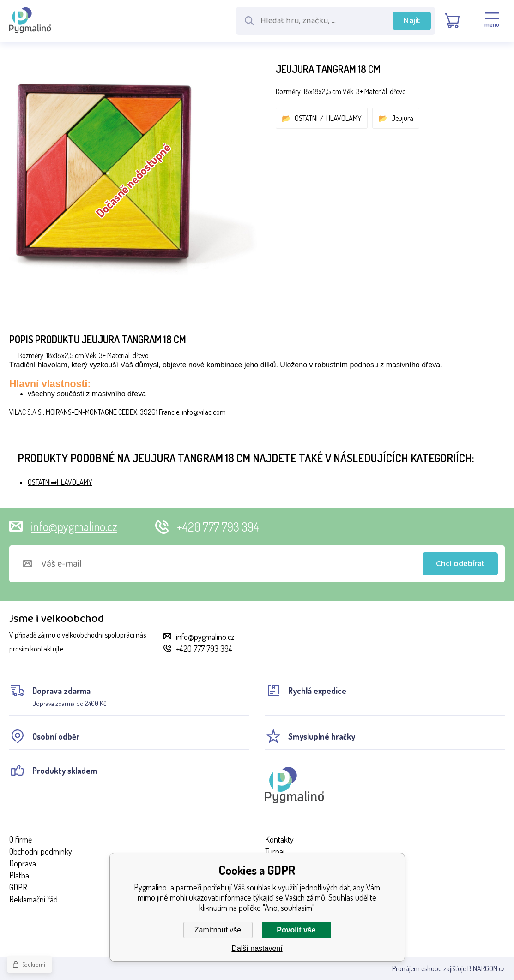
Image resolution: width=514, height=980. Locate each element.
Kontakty (279, 839)
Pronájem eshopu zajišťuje (429, 968)
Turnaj (275, 851)
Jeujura (402, 118)
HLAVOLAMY (344, 118)
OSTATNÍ (306, 118)
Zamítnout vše (218, 930)
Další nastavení (257, 948)
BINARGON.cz (486, 968)
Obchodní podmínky (41, 851)
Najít (412, 21)
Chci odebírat (460, 564)
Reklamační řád (33, 899)
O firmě (21, 839)
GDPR (18, 887)
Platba (19, 875)
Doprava (23, 863)
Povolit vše (296, 930)
